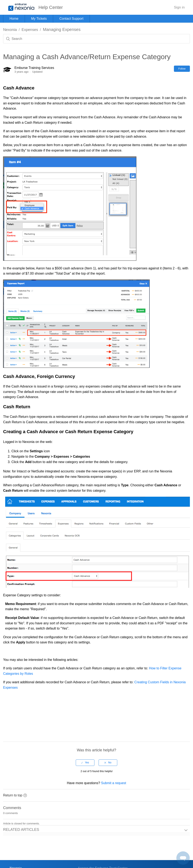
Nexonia (10, 30)
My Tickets (39, 19)
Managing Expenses (62, 29)
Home (14, 19)
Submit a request (114, 783)
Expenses (30, 30)
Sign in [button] (179, 7)
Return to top (15, 795)
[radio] (85, 763)
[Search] (96, 39)
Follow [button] (182, 69)
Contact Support (71, 19)
